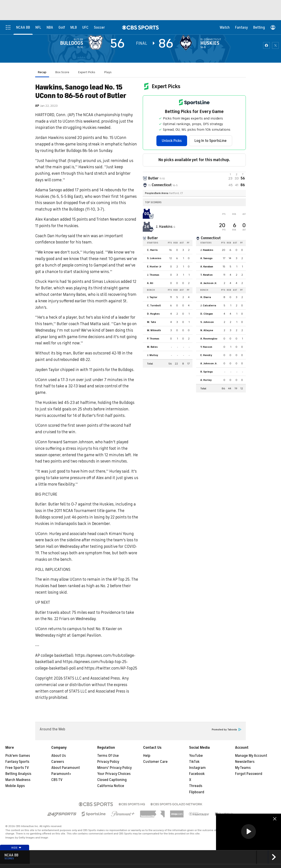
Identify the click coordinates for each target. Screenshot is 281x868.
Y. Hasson (206, 347)
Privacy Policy (108, 762)
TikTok (194, 762)
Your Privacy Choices (114, 774)
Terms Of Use (108, 756)
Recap (42, 72)
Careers (58, 762)
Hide (16, 848)
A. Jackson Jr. (209, 283)
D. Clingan (207, 314)
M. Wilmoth (154, 330)
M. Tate (151, 322)
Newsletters (245, 762)
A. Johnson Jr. (209, 363)
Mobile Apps (15, 786)
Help (147, 756)
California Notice (111, 786)
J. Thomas (153, 275)
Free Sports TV (17, 768)
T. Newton (206, 275)
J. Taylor (152, 297)
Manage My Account (251, 756)
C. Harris (152, 250)
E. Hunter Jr (154, 267)
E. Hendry (206, 355)
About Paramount (66, 768)
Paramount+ (61, 774)
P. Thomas (153, 339)
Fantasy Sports (17, 762)
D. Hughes (153, 314)
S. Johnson (207, 322)
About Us (59, 756)
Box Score (62, 72)
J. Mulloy (153, 355)
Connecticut (212, 39)
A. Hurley (206, 380)
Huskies (210, 43)
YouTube (196, 756)
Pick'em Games (18, 756)
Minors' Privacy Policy (115, 768)
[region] (249, 832)
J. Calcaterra (208, 305)
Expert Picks (87, 72)
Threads (196, 786)
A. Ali (150, 283)
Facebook (197, 774)
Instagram (197, 768)
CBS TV (57, 780)
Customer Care (155, 762)
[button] (249, 832)
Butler (78, 39)
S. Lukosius (154, 258)
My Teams (243, 768)
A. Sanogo (206, 258)
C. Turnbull (154, 305)
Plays (108, 72)
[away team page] (97, 43)
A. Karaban (207, 267)
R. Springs (207, 372)
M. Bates (152, 347)
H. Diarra (206, 297)
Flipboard (197, 792)
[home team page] (187, 43)
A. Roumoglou (209, 339)
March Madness (18, 780)
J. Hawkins (165, 227)
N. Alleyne (207, 330)
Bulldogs (72, 43)
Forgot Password (249, 774)
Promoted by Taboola (227, 730)
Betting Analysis (18, 774)
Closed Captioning (112, 780)
